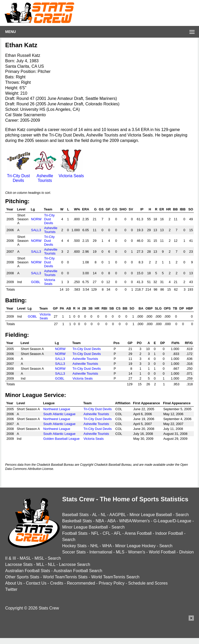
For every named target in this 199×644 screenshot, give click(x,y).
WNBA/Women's (134, 521)
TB (175, 308)
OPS (167, 308)
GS (101, 209)
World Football (162, 552)
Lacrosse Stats (19, 564)
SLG (158, 308)
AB (69, 308)
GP (55, 308)
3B (90, 308)
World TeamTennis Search (115, 577)
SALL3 (36, 230)
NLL (52, 564)
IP (142, 209)
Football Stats (75, 533)
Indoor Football (169, 533)
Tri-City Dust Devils (18, 176)
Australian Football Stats (28, 571)
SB (112, 308)
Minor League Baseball (151, 515)
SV (131, 209)
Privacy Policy (112, 583)
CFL (106, 533)
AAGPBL (118, 515)
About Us (14, 583)
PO (139, 343)
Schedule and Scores (148, 583)
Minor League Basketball (85, 527)
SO (191, 209)
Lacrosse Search (75, 564)
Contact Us (36, 583)
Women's (137, 552)
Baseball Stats (75, 515)
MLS (120, 552)
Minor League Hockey (136, 546)
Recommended (81, 583)
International (101, 552)
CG (115, 209)
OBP (149, 308)
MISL (39, 558)
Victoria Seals (71, 173)
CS (118, 308)
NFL (95, 533)
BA (141, 308)
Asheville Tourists (45, 176)
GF (108, 209)
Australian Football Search (78, 571)
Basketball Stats (77, 521)
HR (168, 209)
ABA (111, 521)
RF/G (189, 343)
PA (62, 308)
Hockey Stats (74, 546)
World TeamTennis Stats (65, 577)
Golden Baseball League (61, 439)
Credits (57, 583)
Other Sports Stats (22, 577)
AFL (118, 533)
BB (175, 209)
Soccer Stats (74, 552)
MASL (25, 558)
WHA (107, 546)
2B (84, 308)
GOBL (36, 282)
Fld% (176, 343)
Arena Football (138, 533)
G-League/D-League (172, 521)
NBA (100, 521)
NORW (36, 219)
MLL (40, 564)
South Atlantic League (59, 414)
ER (162, 209)
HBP (190, 308)
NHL (94, 546)
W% (77, 209)
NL (103, 515)
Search (182, 515)
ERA (86, 209)
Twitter (11, 589)
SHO (123, 209)
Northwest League (57, 409)
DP (182, 308)
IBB (183, 209)
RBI (104, 308)
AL (95, 515)
